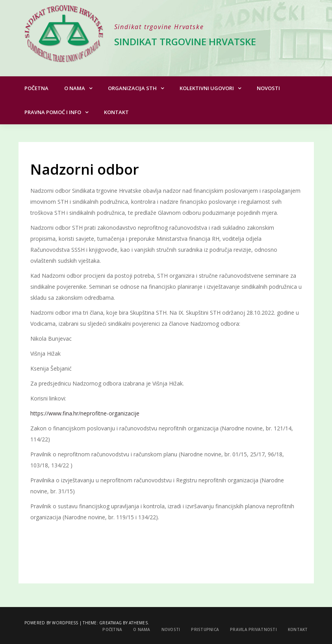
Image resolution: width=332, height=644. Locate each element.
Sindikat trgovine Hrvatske (185, 42)
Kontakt (116, 112)
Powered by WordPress (51, 623)
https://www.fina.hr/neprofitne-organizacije (85, 413)
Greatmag (110, 623)
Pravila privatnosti (253, 629)
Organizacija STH (132, 88)
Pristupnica (205, 629)
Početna (36, 88)
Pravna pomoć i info (53, 112)
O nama (75, 88)
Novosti (268, 88)
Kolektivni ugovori (207, 88)
